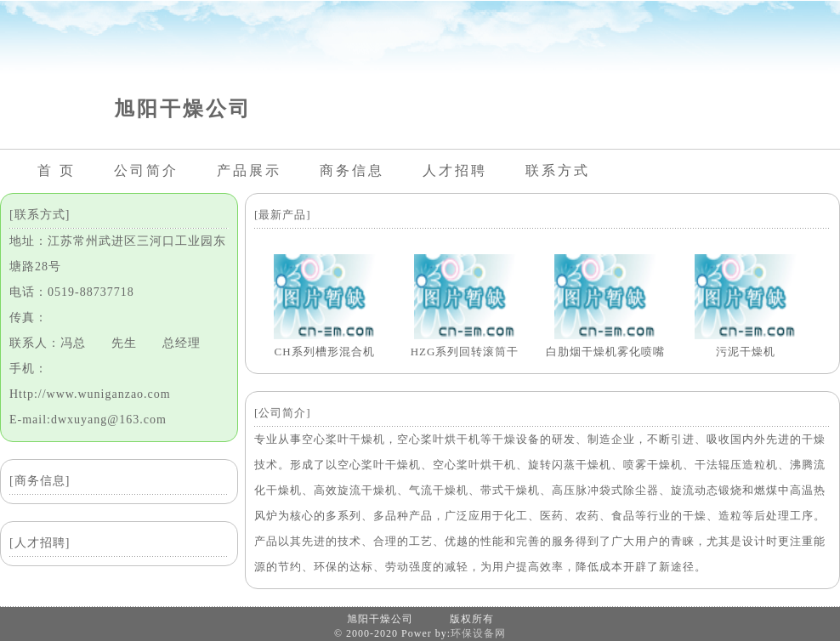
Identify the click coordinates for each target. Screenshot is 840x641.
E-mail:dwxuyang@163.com (88, 420)
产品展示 (249, 170)
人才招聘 (455, 170)
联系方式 (558, 170)
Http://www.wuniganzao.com (90, 394)
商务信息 (352, 170)
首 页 (57, 170)
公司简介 (146, 170)
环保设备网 (478, 633)
